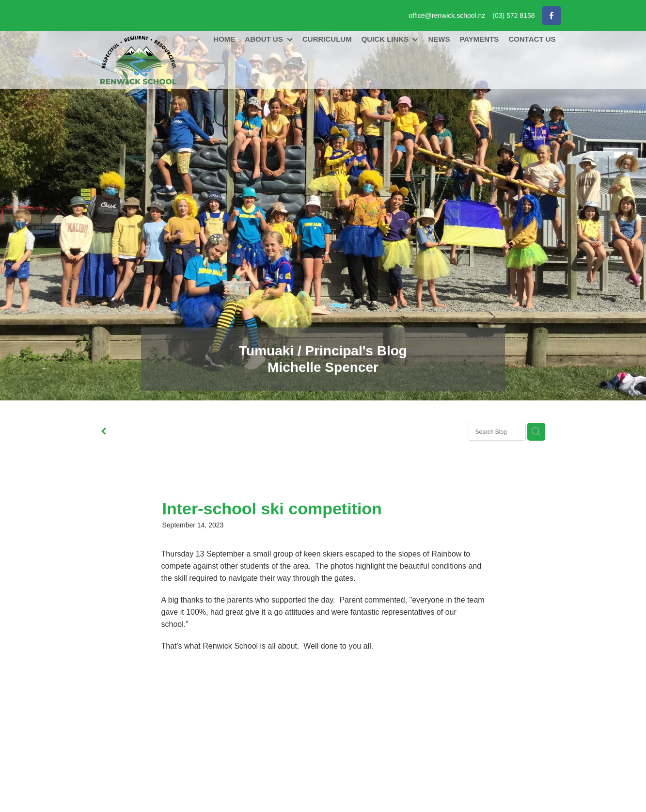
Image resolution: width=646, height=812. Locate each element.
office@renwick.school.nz (447, 16)
